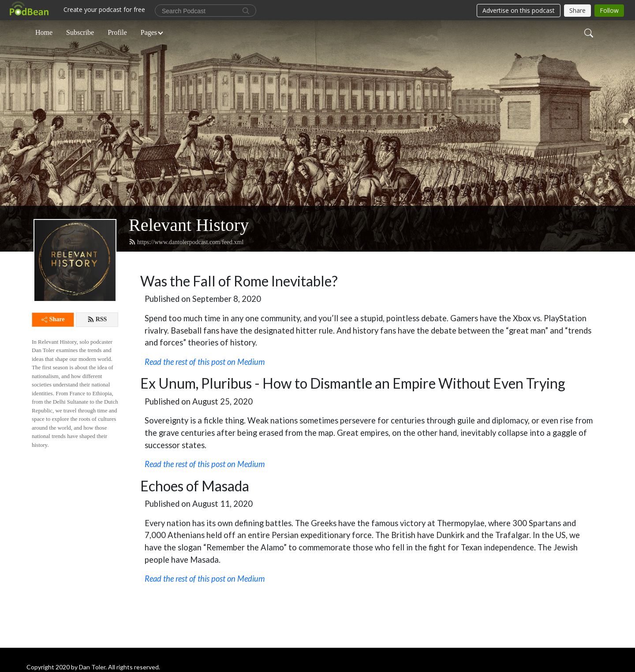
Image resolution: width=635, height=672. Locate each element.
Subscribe (80, 32)
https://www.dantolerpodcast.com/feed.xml (186, 242)
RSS (97, 319)
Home (44, 32)
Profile (117, 32)
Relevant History (189, 225)
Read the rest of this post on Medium (205, 464)
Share (53, 319)
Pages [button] (149, 32)
